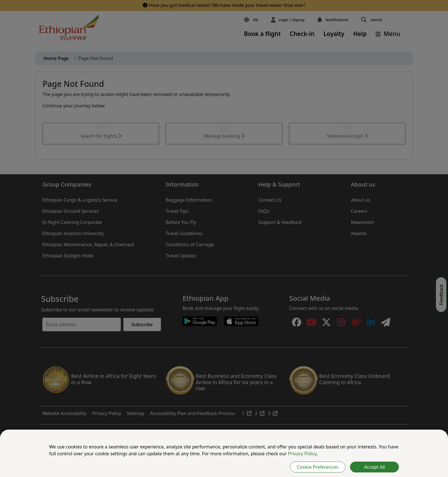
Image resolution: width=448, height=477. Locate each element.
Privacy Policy (302, 454)
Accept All (374, 467)
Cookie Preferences (318, 467)
